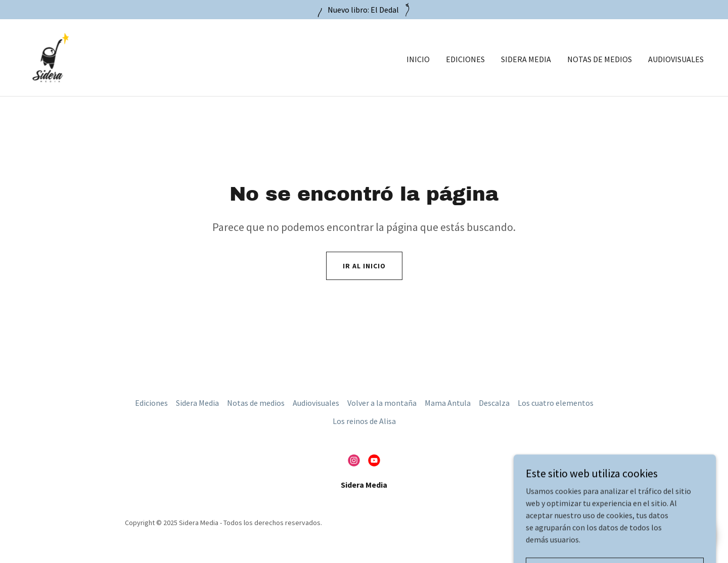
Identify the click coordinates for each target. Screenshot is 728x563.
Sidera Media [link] (526, 59)
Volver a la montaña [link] (382, 403)
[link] (51, 57)
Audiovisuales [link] (676, 59)
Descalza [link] (494, 403)
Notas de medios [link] (600, 59)
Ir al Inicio (364, 266)
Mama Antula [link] (448, 403)
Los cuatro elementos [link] (556, 403)
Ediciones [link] (465, 59)
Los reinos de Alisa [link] (364, 421)
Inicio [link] (418, 59)
